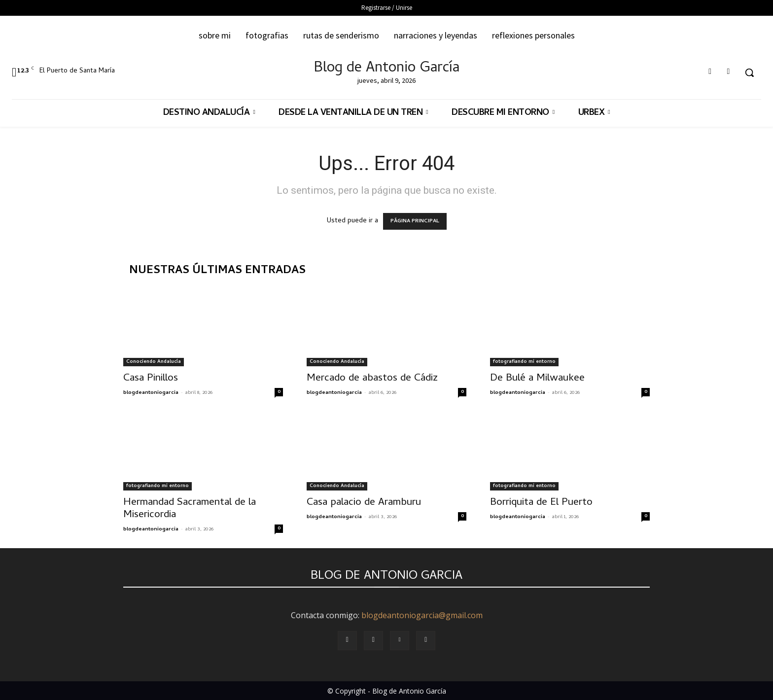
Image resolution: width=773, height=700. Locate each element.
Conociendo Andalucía (154, 362)
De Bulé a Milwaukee (537, 379)
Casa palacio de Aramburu (364, 503)
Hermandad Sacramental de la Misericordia (190, 509)
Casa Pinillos (151, 379)
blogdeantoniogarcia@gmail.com (422, 615)
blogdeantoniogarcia (151, 393)
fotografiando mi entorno (524, 362)
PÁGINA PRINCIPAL (415, 221)
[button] (749, 72)
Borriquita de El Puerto (541, 503)
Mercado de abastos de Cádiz (372, 379)
